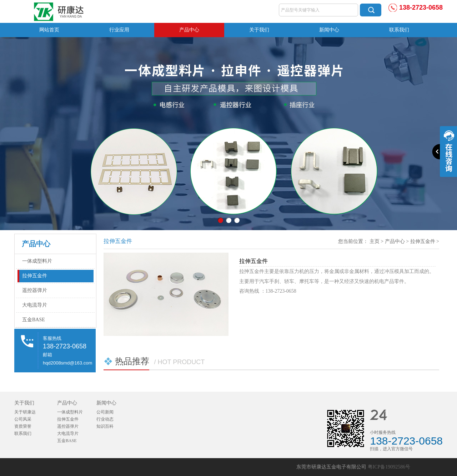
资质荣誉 (23, 426)
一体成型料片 (37, 261)
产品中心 (189, 30)
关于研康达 (25, 412)
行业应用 (119, 30)
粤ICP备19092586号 (389, 467)
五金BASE (34, 320)
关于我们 (259, 30)
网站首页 (49, 30)
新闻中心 (329, 30)
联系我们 (399, 30)
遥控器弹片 (35, 290)
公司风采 (23, 419)
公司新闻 (105, 412)
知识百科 (105, 426)
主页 (375, 241)
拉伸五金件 (35, 276)
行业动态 (105, 419)
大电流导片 (35, 305)
